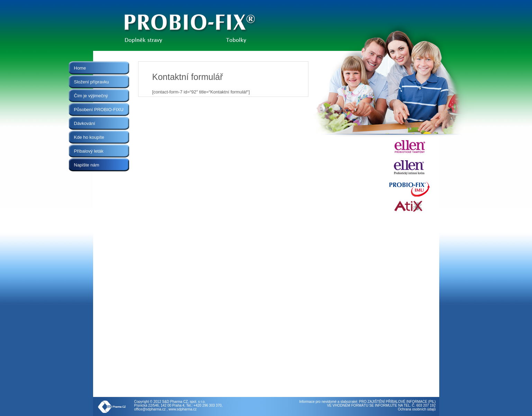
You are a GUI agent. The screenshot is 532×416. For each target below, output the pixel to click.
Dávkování (85, 123)
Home (80, 68)
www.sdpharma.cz (183, 409)
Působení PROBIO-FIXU (99, 110)
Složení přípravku (92, 82)
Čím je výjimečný (91, 96)
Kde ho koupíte (89, 137)
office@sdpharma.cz (150, 409)
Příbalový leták (89, 151)
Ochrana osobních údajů (417, 409)
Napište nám (87, 165)
